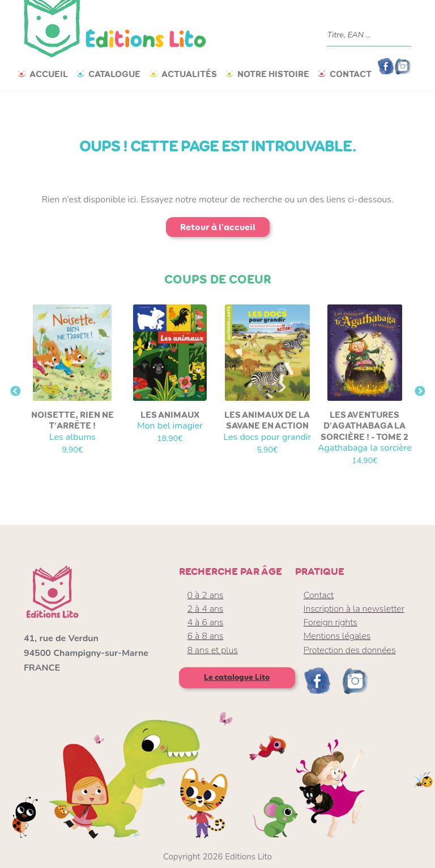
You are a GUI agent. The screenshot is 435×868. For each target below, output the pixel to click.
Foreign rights (330, 623)
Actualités (189, 74)
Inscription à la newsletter (354, 609)
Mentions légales (337, 636)
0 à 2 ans (206, 595)
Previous (15, 392)
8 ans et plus (213, 650)
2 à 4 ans (206, 609)
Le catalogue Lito (237, 677)
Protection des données (350, 650)
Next (420, 392)
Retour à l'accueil (218, 227)
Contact (351, 74)
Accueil (49, 74)
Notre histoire (273, 74)
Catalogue (114, 74)
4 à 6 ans (206, 623)
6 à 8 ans (206, 636)
